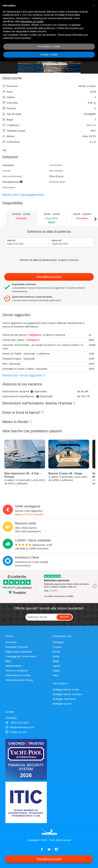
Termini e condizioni (17, 671)
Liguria (57, 666)
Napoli (56, 671)
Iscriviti (64, 617)
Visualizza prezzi (49, 277)
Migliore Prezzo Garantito (29, 514)
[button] (94, 5)
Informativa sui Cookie (18, 675)
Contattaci (11, 718)
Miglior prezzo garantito (19, 652)
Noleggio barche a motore (67, 694)
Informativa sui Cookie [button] (32, 21)
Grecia (57, 652)
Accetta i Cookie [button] (49, 55)
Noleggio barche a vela (66, 689)
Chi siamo (11, 642)
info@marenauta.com (20, 727)
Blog (8, 661)
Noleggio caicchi (62, 704)
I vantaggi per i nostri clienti (21, 656)
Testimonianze (14, 666)
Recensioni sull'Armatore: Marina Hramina (39, 403)
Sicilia (56, 656)
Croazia (57, 647)
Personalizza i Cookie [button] (49, 46)
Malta (56, 661)
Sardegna (58, 642)
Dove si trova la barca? (23, 412)
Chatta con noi (16, 732)
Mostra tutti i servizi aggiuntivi (24, 375)
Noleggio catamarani (64, 699)
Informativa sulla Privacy (19, 680)
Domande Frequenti (17, 647)
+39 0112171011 (17, 723)
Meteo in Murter (17, 422)
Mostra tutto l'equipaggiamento (23, 195)
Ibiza (56, 675)
